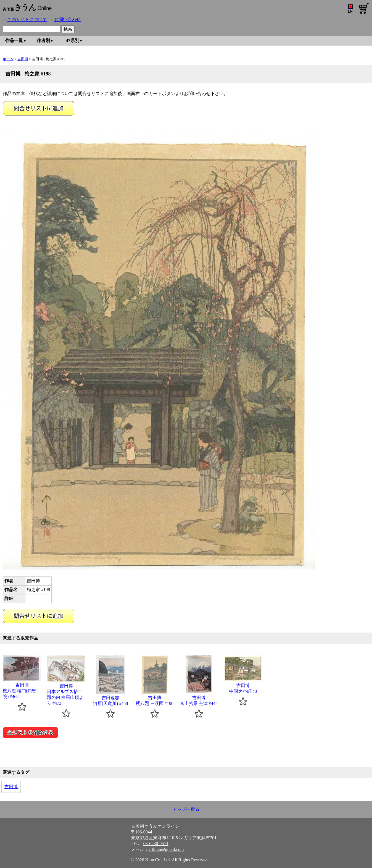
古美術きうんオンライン (155, 826)
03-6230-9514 (156, 844)
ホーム (8, 59)
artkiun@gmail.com (166, 849)
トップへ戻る (186, 809)
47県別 (73, 40)
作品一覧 (14, 40)
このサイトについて (27, 19)
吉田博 (23, 59)
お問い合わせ (67, 19)
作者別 (43, 40)
